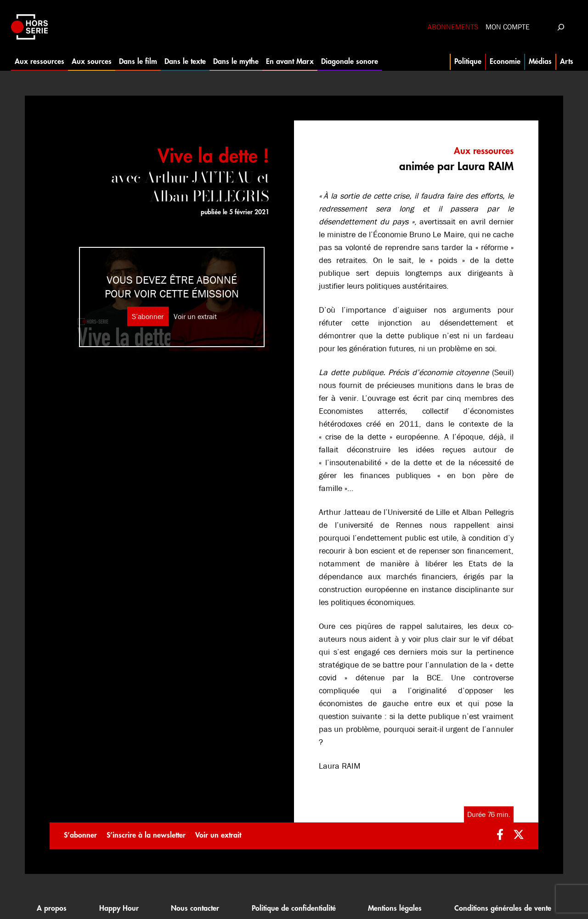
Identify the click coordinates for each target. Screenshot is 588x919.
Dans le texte (185, 62)
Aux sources (92, 62)
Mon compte (508, 27)
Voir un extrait (195, 317)
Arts (567, 62)
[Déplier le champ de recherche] (561, 27)
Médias (540, 62)
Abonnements (453, 27)
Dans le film (138, 62)
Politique (468, 62)
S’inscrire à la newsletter (146, 835)
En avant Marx (290, 62)
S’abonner (148, 317)
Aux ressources (40, 62)
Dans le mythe (236, 62)
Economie (505, 62)
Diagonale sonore (350, 62)
